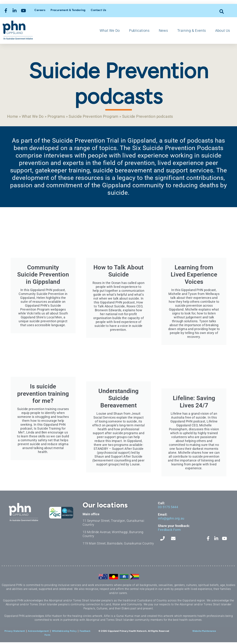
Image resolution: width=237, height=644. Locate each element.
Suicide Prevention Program (102, 117)
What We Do (110, 31)
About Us (223, 31)
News (163, 31)
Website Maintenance (204, 633)
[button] (222, 11)
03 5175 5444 (168, 509)
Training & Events (192, 31)
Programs (61, 117)
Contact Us (98, 10)
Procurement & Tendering (68, 10)
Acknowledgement (38, 633)
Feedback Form (169, 531)
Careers (40, 10)
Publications (139, 31)
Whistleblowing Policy (64, 633)
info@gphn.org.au (171, 520)
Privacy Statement (15, 633)
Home (13, 117)
